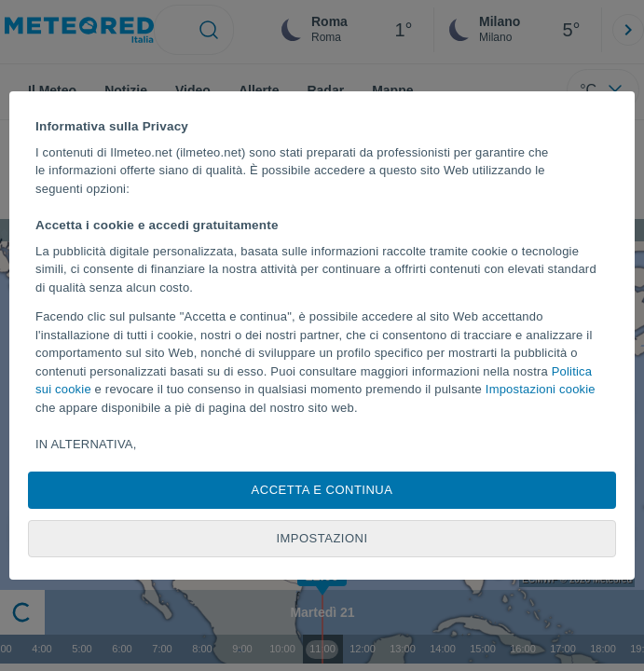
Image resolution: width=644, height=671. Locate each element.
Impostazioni (322, 538)
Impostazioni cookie (541, 389)
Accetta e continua (322, 490)
